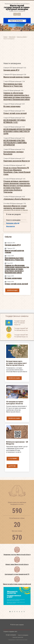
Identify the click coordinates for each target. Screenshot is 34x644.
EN (19, 14)
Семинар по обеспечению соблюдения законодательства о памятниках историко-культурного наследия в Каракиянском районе (17, 151)
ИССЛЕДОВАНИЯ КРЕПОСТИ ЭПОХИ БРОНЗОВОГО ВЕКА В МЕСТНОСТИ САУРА (17, 186)
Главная (5, 37)
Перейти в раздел (12, 290)
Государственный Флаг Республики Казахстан (20, 328)
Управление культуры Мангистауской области (17, 555)
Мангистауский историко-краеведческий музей (17, 584)
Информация (12, 37)
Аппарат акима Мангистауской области (17, 564)
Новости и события (22, 37)
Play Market (13, 459)
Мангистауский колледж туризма (16, 131)
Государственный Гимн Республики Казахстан (21, 340)
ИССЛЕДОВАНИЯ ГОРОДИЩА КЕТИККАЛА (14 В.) (15, 176)
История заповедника (12, 161)
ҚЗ (15, 14)
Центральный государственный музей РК (17, 574)
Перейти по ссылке (14, 378)
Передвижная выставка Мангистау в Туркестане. (13, 139)
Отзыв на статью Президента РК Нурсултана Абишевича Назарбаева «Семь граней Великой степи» (17, 225)
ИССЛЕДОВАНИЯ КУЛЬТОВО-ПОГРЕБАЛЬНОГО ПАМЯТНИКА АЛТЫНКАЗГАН (15, 197)
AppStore (12, 466)
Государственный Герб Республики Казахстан (21, 334)
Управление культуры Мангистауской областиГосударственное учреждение (17, 7)
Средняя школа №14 (11, 124)
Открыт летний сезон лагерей (15, 168)
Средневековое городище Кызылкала (14, 207)
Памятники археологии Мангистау (17, 215)
